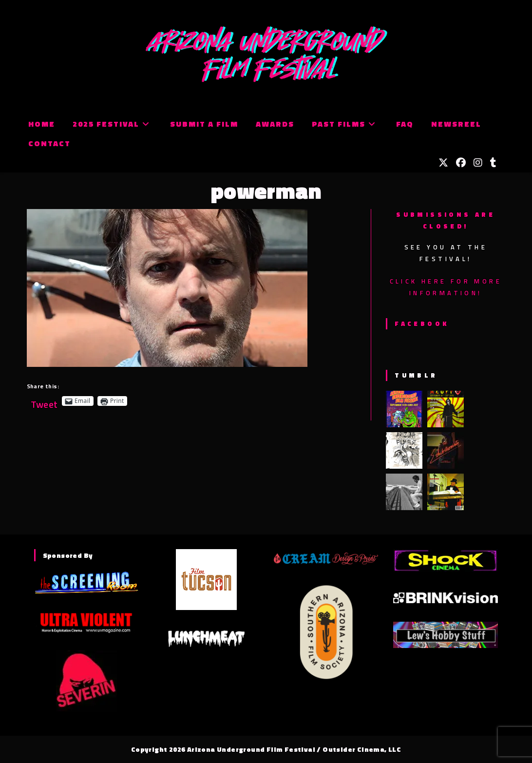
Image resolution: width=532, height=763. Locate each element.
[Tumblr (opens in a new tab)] (493, 163)
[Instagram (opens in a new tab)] (478, 163)
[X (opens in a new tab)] (443, 163)
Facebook (422, 324)
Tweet (44, 401)
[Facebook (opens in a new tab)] (461, 163)
